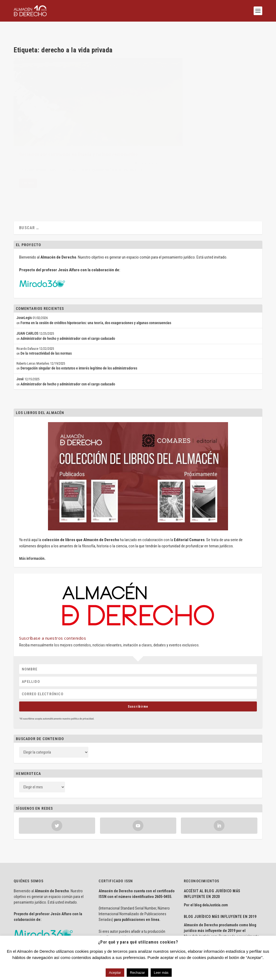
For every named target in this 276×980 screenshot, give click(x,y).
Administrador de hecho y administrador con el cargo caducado (68, 296)
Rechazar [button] (137, 973)
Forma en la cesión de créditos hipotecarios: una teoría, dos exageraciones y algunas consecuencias (96, 280)
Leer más (161, 973)
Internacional (88, 139)
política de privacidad (82, 676)
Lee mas (28, 170)
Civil (76, 139)
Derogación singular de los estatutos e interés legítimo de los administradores (79, 326)
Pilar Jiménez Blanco (38, 139)
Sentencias (26, 144)
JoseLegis (24, 275)
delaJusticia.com (215, 863)
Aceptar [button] (115, 973)
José (20, 337)
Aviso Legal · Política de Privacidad (40, 932)
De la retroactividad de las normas (46, 311)
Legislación (106, 139)
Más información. (32, 516)
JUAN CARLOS (27, 291)
